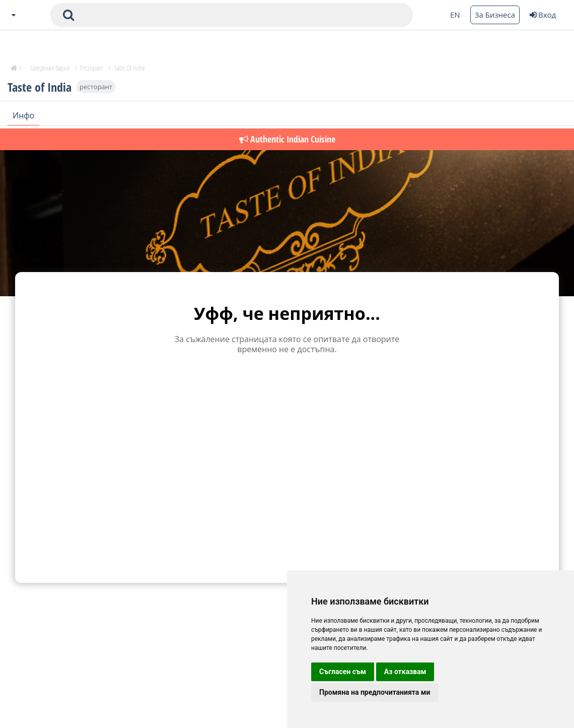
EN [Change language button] (455, 15)
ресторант (96, 87)
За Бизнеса (495, 15)
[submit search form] (68, 15)
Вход (543, 15)
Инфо (23, 115)
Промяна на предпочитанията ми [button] (375, 692)
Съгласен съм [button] (343, 672)
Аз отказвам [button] (405, 672)
